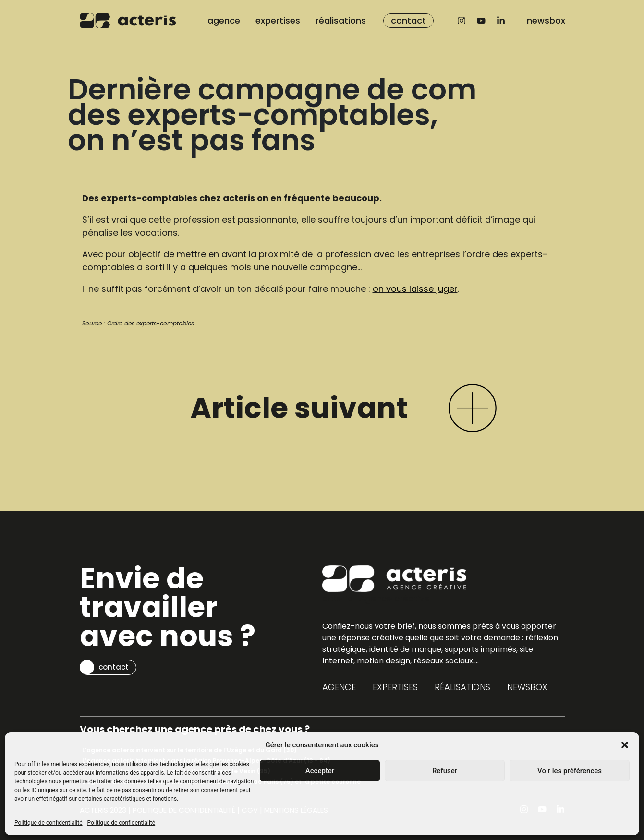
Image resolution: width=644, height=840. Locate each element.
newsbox (546, 20)
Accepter (320, 771)
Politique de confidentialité (49, 823)
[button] (625, 745)
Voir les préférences (570, 771)
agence (224, 20)
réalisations (341, 20)
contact (408, 20)
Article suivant (299, 408)
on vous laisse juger (415, 289)
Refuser (445, 771)
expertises (278, 20)
